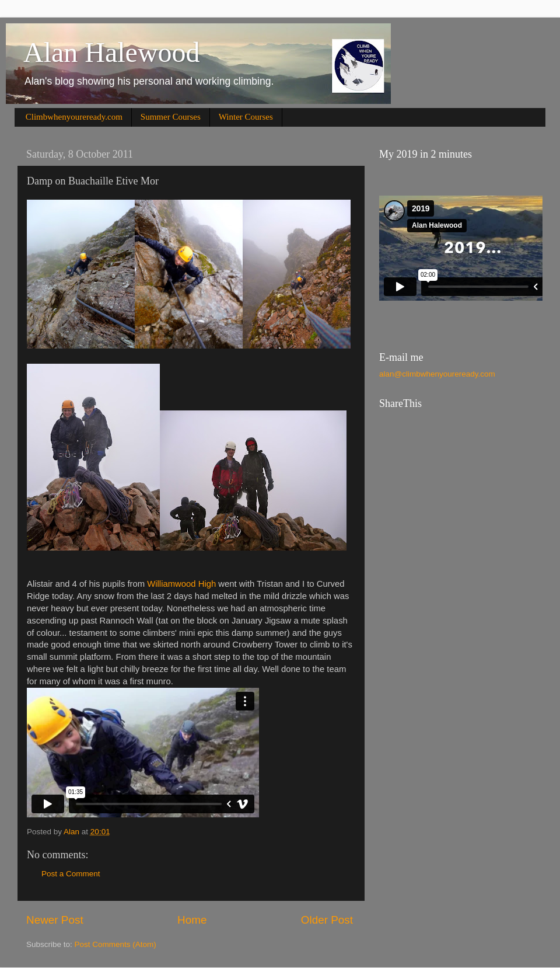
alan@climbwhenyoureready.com (437, 374)
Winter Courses (246, 117)
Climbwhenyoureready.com (74, 117)
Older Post (327, 920)
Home (192, 920)
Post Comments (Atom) (116, 944)
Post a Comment (71, 874)
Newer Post (55, 920)
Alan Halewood (112, 52)
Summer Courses (171, 117)
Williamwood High (181, 584)
